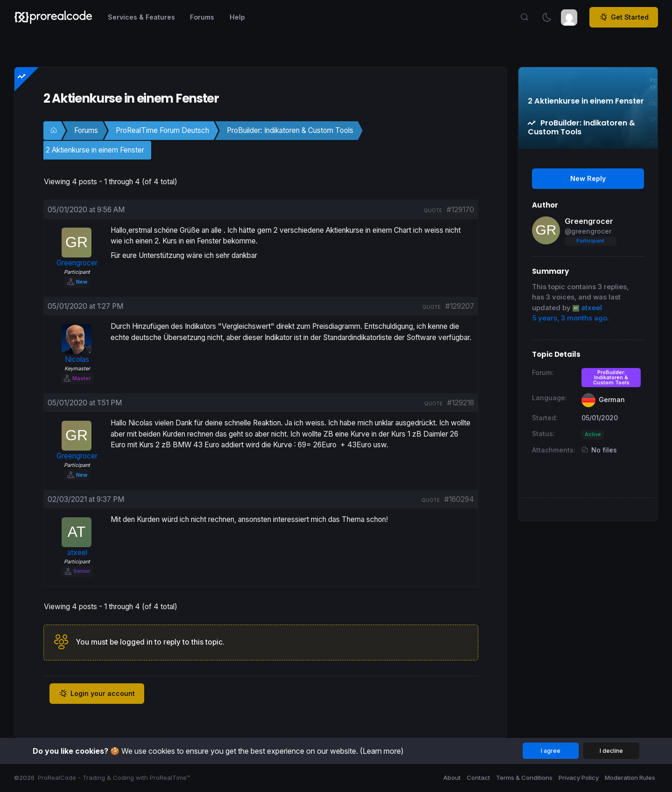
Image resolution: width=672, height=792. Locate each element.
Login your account (97, 694)
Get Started (624, 17)
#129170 (460, 210)
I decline (611, 751)
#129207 (460, 306)
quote (433, 210)
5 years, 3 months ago (570, 318)
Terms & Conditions (524, 778)
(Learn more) (382, 751)
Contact (478, 778)
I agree (551, 751)
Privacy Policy (579, 778)
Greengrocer (589, 221)
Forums (86, 130)
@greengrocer (588, 231)
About (452, 778)
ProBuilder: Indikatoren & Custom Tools (290, 130)
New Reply (588, 178)
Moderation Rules (630, 778)
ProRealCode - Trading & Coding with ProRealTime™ (114, 778)
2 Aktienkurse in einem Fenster (95, 150)
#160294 (459, 499)
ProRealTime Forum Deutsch (162, 130)
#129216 (461, 403)
